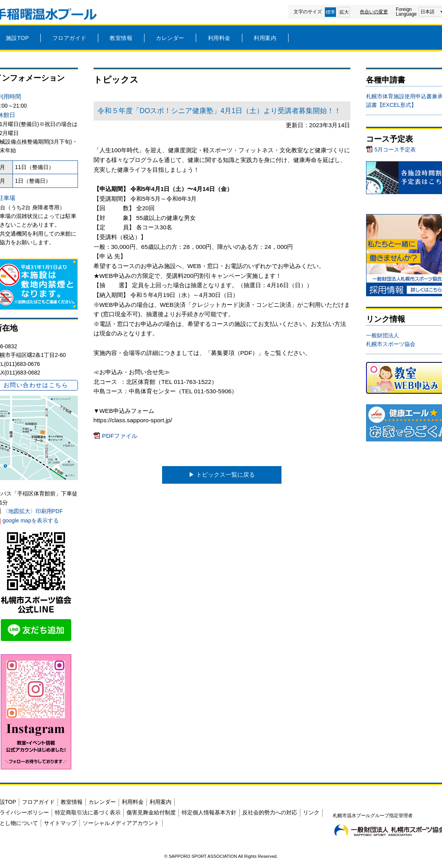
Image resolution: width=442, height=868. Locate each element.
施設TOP (17, 38)
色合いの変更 (374, 12)
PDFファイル (120, 436)
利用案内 (265, 38)
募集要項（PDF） (235, 353)
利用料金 (219, 38)
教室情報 (121, 38)
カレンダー (170, 38)
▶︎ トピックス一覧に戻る (222, 475)
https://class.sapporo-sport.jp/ (133, 420)
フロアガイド (69, 38)
